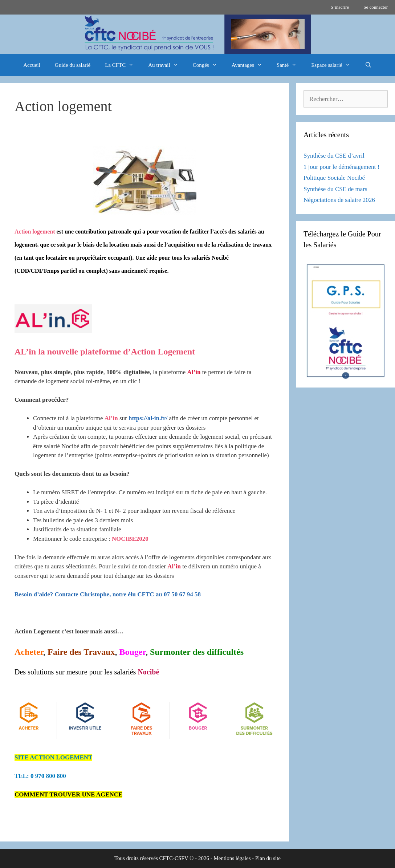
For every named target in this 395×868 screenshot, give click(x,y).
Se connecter (376, 7)
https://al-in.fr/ (148, 418)
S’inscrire (340, 7)
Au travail (167, 65)
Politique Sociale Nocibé (334, 178)
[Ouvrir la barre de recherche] (368, 65)
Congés (209, 65)
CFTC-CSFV (174, 858)
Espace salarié (334, 65)
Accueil (32, 65)
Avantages (251, 65)
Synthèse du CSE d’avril (334, 156)
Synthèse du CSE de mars (335, 189)
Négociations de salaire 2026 (339, 200)
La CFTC (123, 65)
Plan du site (268, 858)
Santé (290, 65)
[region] (197, 34)
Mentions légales (232, 858)
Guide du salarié (73, 65)
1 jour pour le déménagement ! (341, 167)
